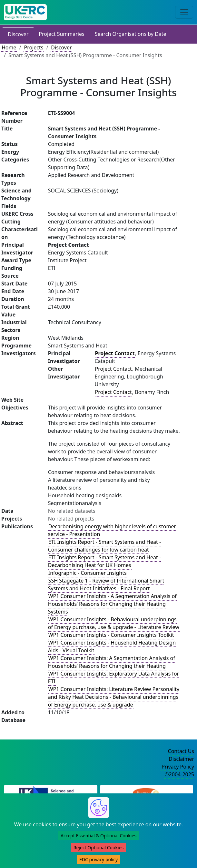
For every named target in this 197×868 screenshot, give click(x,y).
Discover (18, 34)
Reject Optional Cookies (98, 847)
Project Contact (113, 369)
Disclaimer (181, 759)
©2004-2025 (179, 774)
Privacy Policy (178, 767)
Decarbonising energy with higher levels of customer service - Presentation (112, 530)
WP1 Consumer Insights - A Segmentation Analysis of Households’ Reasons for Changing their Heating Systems (112, 604)
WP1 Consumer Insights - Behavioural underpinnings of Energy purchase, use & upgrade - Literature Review (114, 623)
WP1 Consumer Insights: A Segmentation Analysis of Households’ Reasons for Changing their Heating (112, 662)
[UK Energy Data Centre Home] (25, 12)
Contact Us (181, 751)
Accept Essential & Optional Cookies (98, 836)
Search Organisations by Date (131, 34)
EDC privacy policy (98, 859)
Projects (34, 47)
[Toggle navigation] (184, 12)
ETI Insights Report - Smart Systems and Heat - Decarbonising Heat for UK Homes (104, 561)
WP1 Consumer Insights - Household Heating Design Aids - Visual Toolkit (112, 646)
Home (9, 47)
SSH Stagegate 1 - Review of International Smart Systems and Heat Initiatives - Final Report (106, 584)
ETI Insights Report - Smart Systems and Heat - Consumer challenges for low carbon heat (104, 546)
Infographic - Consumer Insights (88, 573)
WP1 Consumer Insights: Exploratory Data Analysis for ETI (114, 677)
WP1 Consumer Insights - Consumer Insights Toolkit (111, 635)
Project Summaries (61, 34)
